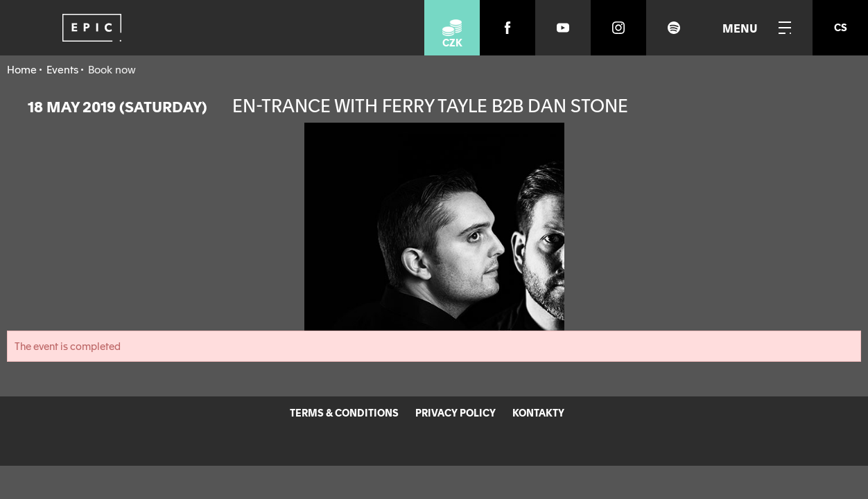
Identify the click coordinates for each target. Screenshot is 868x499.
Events (62, 69)
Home (22, 69)
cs (841, 27)
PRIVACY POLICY (455, 412)
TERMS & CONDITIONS (344, 412)
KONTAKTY (538, 412)
